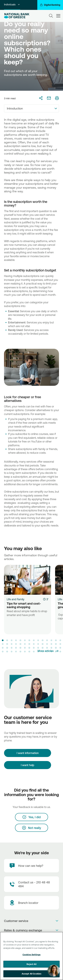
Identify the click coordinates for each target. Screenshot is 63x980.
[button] (3, 640)
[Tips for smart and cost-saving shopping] (28, 580)
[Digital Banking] (50, 5)
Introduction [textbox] (15, 108)
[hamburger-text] (58, 16)
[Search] (51, 16)
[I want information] (28, 753)
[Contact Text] (32, 884)
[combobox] (32, 108)
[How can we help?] (32, 866)
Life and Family (16, 599)
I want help (28, 765)
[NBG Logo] (17, 16)
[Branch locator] (32, 903)
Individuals (12, 4)
